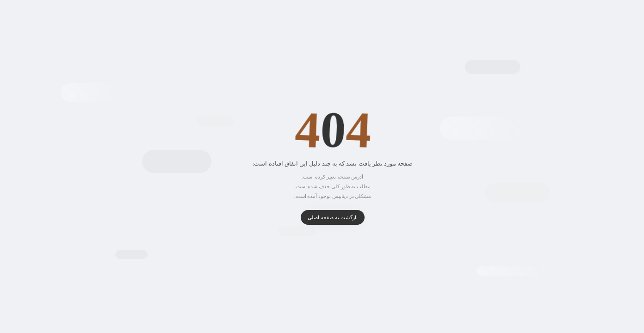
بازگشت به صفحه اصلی (322, 217)
